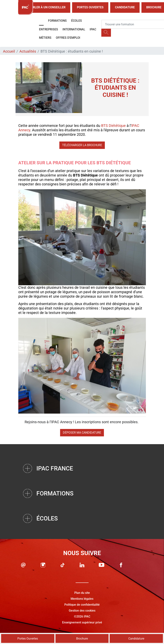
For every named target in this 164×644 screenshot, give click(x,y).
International (74, 29)
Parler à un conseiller (44, 8)
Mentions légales (82, 599)
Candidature (125, 7)
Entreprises (49, 29)
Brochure (82, 639)
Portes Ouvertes (90, 7)
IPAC (93, 29)
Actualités (28, 51)
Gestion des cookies (82, 611)
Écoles (77, 21)
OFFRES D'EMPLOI (68, 38)
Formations (57, 21)
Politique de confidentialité (82, 605)
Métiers (45, 38)
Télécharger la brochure (82, 145)
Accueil (9, 51)
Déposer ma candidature (82, 433)
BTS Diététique (113, 126)
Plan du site (82, 593)
